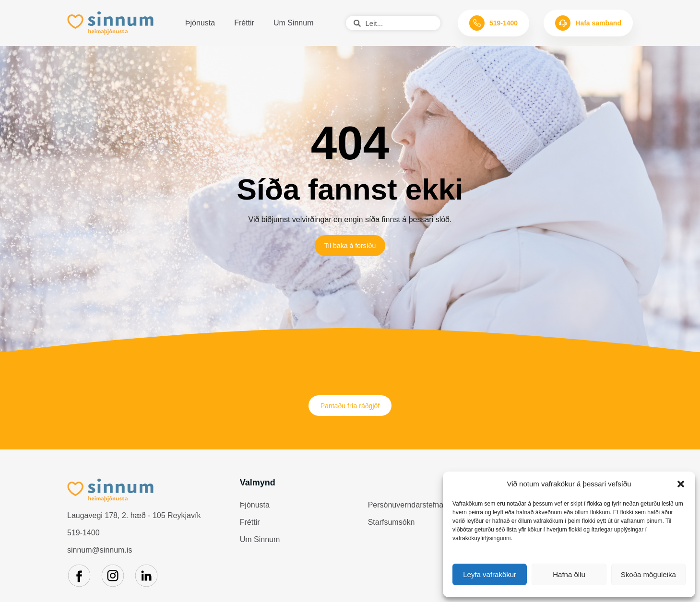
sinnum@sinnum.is (100, 555)
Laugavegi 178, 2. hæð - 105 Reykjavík (134, 520)
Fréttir (244, 23)
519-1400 (83, 537)
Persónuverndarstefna (406, 510)
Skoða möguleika (648, 574)
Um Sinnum (294, 23)
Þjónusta (200, 23)
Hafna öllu (569, 574)
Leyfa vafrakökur (490, 574)
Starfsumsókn (392, 527)
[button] (681, 484)
